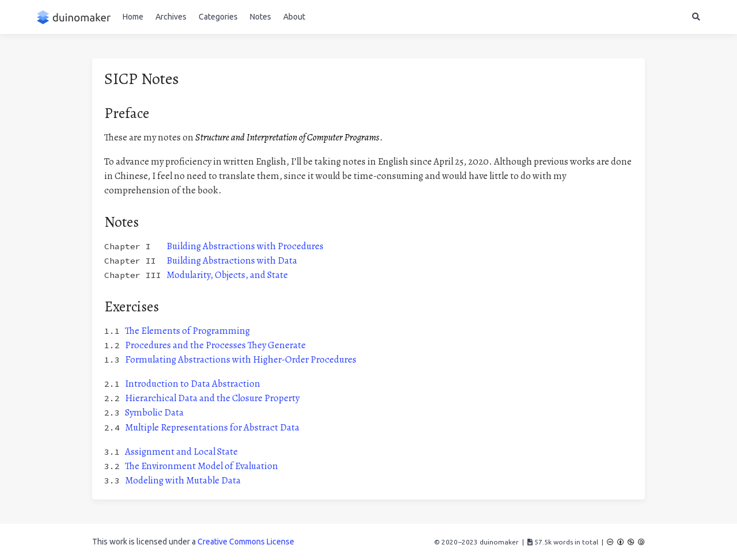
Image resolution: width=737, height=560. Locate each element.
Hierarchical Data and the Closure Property (212, 398)
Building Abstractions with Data (232, 260)
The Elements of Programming (187, 331)
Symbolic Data (154, 412)
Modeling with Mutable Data (183, 480)
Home (133, 17)
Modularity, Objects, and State (227, 275)
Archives (171, 17)
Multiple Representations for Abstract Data (212, 427)
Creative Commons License (246, 542)
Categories (218, 17)
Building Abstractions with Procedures (245, 246)
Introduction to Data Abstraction (193, 384)
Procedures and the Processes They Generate (215, 345)
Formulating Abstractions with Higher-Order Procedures (241, 359)
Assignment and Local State (181, 452)
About (294, 17)
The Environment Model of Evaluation (202, 466)
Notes (261, 17)
